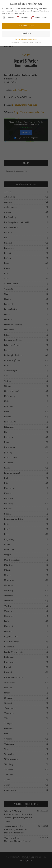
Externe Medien (40, 16)
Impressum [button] (38, 41)
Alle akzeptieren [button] (26, 24)
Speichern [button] (26, 32)
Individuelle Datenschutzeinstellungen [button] (26, 38)
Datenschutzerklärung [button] (27, 41)
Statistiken (23, 16)
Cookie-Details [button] (15, 41)
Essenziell (8, 16)
